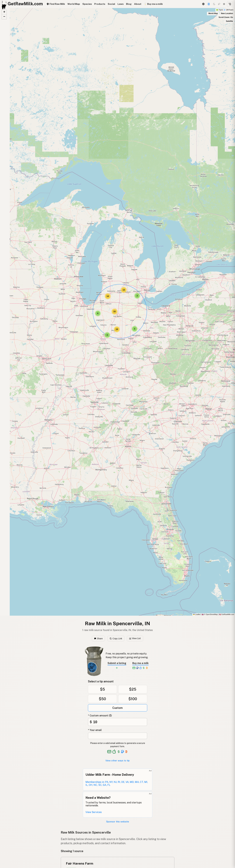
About (138, 4)
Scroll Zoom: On (226, 17)
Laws (121, 4)
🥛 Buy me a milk (153, 4)
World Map (74, 4)
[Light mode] (224, 4)
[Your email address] (118, 736)
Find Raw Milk (56, 4)
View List (135, 638)
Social (111, 4)
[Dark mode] (214, 4)
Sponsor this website (118, 822)
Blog (129, 4)
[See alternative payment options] (123, 752)
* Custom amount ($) (100, 716)
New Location (227, 13)
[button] (107, 335)
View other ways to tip (117, 761)
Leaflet (197, 614)
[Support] (209, 4)
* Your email (95, 730)
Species (87, 4)
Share (98, 639)
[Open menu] (230, 4)
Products (100, 4)
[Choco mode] (219, 4)
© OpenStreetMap (210, 614)
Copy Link (116, 639)
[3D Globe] (203, 4)
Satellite (229, 21)
